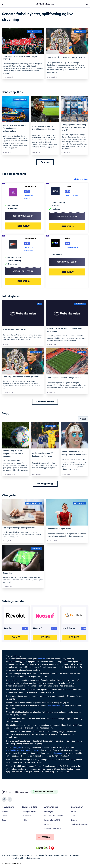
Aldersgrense (26, 816)
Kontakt (73, 816)
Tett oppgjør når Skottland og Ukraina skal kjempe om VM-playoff (74, 127)
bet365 (36, 750)
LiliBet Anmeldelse (71, 195)
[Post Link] (16, 614)
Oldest (83, 419)
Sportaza (20, 750)
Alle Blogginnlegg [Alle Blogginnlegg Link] (45, 484)
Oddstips (5, 816)
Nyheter (5, 812)
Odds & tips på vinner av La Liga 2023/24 (64, 378)
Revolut (8, 628)
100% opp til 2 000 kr (23, 216)
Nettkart (74, 820)
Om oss (73, 812)
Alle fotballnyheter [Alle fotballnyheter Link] (45, 402)
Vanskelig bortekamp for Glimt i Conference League (43, 128)
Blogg (4, 820)
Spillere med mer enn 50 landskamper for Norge (43, 455)
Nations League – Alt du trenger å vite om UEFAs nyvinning (13, 454)
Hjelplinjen (48, 824)
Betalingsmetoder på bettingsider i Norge (20, 528)
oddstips (41, 659)
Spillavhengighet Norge (53, 829)
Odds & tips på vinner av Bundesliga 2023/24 (66, 57)
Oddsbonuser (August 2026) (59, 529)
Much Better (69, 628)
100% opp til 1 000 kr (23, 271)
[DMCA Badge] (42, 848)
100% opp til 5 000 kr (67, 216)
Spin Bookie (30, 239)
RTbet (67, 239)
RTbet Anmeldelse (71, 248)
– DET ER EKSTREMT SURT (14, 330)
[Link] (23, 41)
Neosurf (37, 628)
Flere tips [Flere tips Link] (45, 162)
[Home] (16, 792)
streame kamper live (55, 706)
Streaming (7, 573)
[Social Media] (4, 799)
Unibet (28, 750)
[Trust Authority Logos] (51, 848)
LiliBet (68, 186)
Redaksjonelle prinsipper (79, 824)
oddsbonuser (57, 753)
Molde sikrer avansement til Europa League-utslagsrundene (15, 128)
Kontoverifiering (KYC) (52, 820)
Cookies (24, 820)
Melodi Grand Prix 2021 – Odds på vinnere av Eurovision (74, 453)
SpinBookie (11, 750)
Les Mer (16, 637)
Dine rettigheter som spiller (54, 816)
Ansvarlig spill (49, 812)
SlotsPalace (30, 186)
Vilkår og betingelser (29, 812)
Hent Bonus (23, 226)
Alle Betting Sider (81, 179)
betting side (17, 748)
